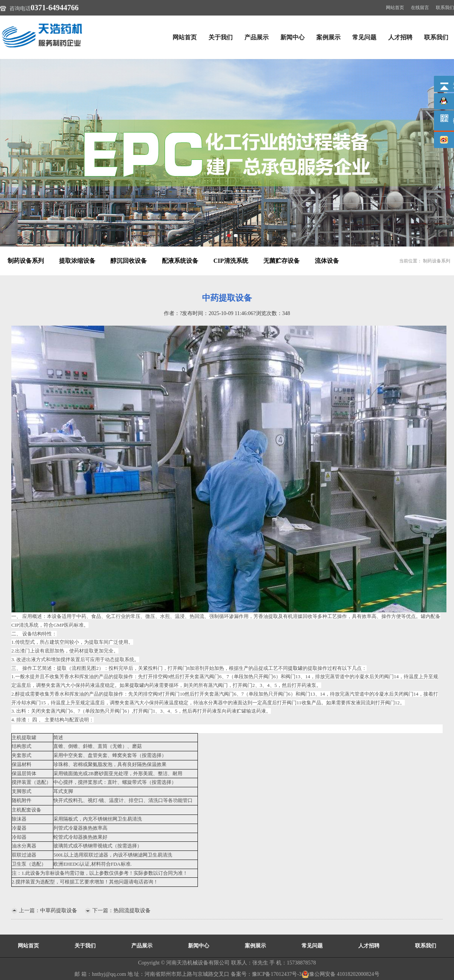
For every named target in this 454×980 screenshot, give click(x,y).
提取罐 (295, 668)
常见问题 (364, 37)
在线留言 (420, 8)
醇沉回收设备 (129, 261)
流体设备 (327, 261)
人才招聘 (400, 37)
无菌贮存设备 (281, 261)
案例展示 (328, 37)
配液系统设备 (180, 261)
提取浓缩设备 (77, 261)
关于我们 (221, 37)
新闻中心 (292, 37)
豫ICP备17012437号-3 (277, 974)
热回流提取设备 (132, 911)
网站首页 (395, 8)
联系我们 (445, 8)
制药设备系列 (26, 261)
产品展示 (257, 37)
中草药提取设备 (59, 911)
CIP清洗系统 (231, 261)
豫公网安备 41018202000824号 (340, 974)
